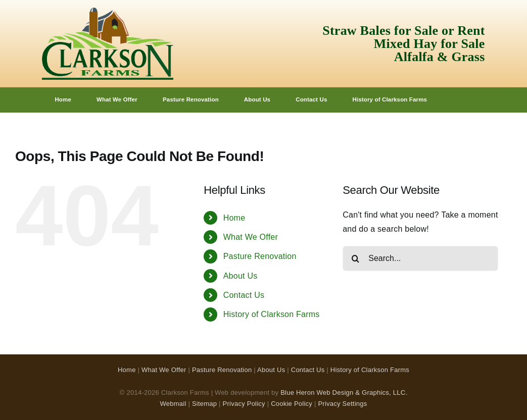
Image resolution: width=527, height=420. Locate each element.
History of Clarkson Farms (272, 314)
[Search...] (420, 258)
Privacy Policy (244, 404)
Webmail (173, 404)
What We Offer (251, 237)
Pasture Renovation (260, 256)
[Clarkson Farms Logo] (108, 11)
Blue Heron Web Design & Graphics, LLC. (344, 392)
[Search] (355, 258)
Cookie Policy (292, 404)
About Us (241, 276)
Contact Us (244, 295)
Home (234, 218)
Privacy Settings (342, 404)
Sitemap (204, 404)
